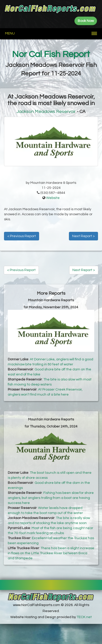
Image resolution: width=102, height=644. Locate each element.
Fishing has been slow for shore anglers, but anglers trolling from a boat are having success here (51, 498)
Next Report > (83, 236)
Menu (10, 33)
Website (53, 198)
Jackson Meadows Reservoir (46, 112)
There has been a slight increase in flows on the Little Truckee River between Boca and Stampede (51, 553)
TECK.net (84, 617)
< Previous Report (22, 236)
